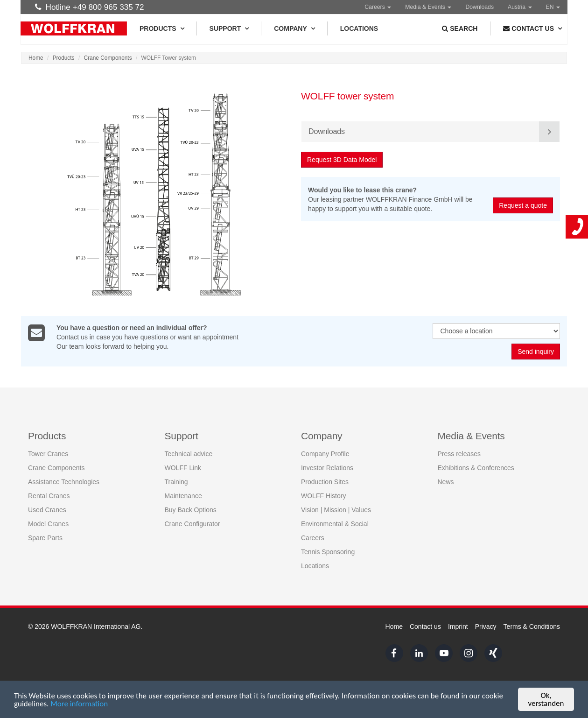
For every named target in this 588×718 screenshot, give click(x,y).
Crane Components (108, 58)
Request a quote (523, 205)
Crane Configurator (192, 524)
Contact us (425, 626)
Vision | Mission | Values (336, 510)
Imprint (458, 626)
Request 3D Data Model (342, 160)
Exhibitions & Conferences (476, 468)
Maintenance (183, 496)
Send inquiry (536, 352)
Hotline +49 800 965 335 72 (90, 7)
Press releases (459, 454)
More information (79, 704)
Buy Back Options (191, 510)
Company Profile (325, 454)
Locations (359, 28)
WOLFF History (323, 496)
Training (176, 482)
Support (229, 28)
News (446, 482)
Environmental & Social (335, 524)
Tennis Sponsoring (328, 552)
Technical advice (189, 454)
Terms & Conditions (532, 626)
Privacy (486, 626)
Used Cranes (47, 510)
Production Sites (325, 482)
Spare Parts (45, 538)
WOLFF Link (183, 468)
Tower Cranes (48, 454)
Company (294, 28)
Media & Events (428, 7)
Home (36, 58)
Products (162, 28)
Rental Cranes (49, 496)
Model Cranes (48, 524)
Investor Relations (327, 468)
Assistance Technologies (64, 482)
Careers (378, 7)
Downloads (479, 7)
